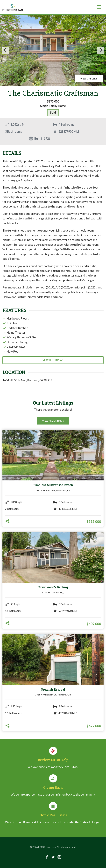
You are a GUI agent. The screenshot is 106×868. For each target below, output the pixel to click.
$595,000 (94, 521)
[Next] (101, 50)
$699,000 (94, 726)
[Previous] (5, 50)
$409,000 (94, 624)
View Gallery (89, 79)
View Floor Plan (53, 360)
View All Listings (53, 421)
